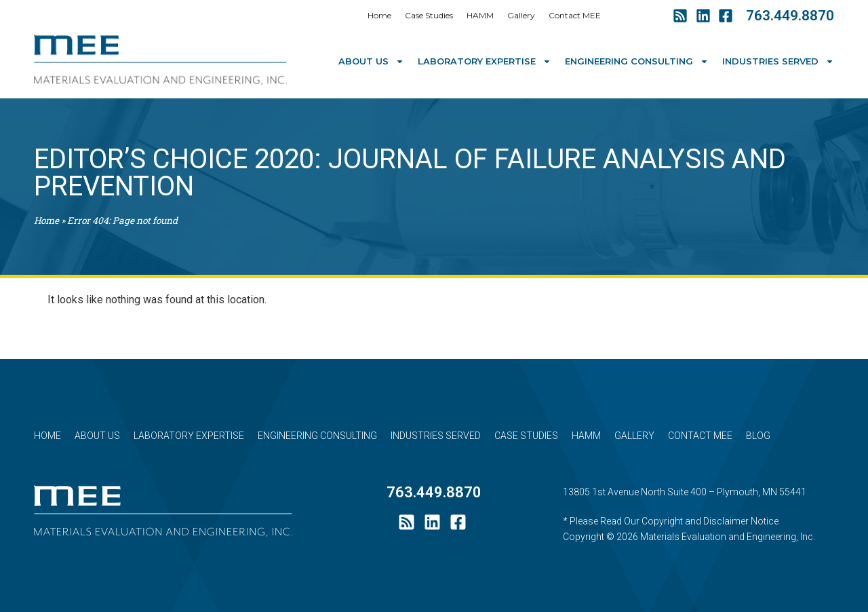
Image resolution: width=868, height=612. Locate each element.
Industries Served (778, 61)
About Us (371, 61)
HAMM (480, 15)
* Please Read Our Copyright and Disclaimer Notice (671, 521)
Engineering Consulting (637, 61)
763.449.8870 (790, 16)
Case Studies (429, 15)
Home (379, 15)
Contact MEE (575, 15)
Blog (758, 436)
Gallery (521, 15)
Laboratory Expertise (485, 61)
